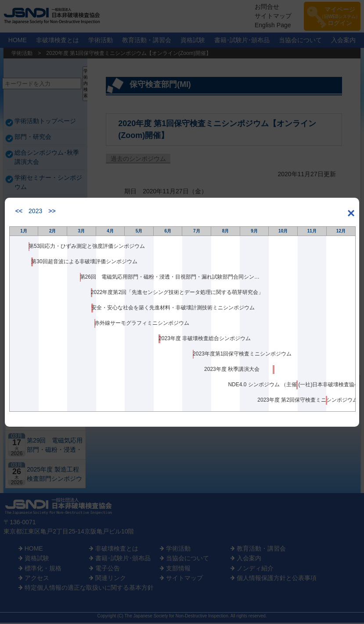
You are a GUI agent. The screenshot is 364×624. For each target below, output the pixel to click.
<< (19, 211)
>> (52, 211)
